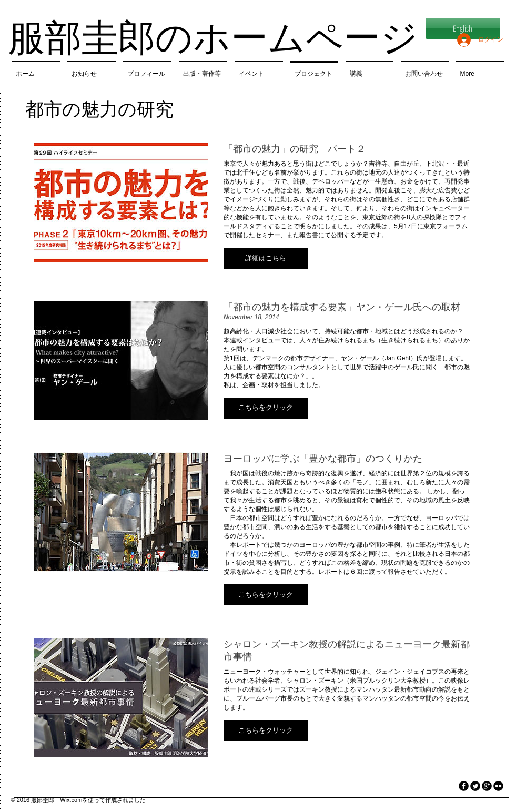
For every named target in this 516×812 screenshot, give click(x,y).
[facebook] (464, 786)
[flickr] (498, 786)
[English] (463, 28)
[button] (266, 258)
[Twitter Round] (475, 786)
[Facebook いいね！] (61, 779)
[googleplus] (487, 786)
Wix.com (71, 800)
